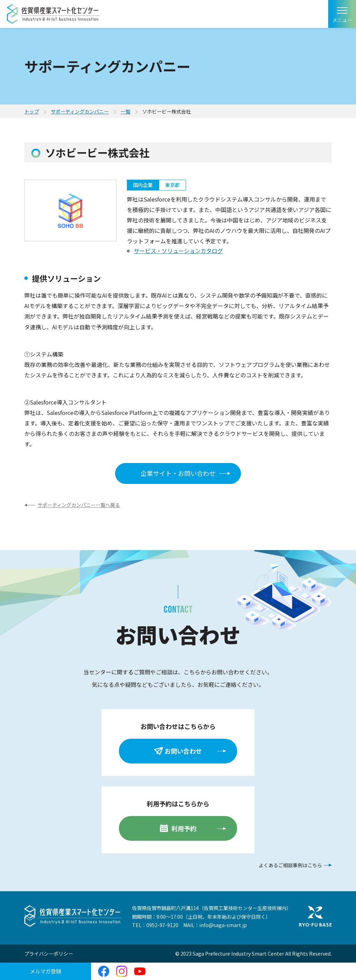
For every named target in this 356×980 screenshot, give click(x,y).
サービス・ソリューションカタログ (178, 251)
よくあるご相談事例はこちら (290, 865)
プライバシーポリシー (49, 954)
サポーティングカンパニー (80, 111)
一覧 (126, 111)
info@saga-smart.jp (223, 925)
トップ (32, 111)
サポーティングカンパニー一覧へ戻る (79, 505)
